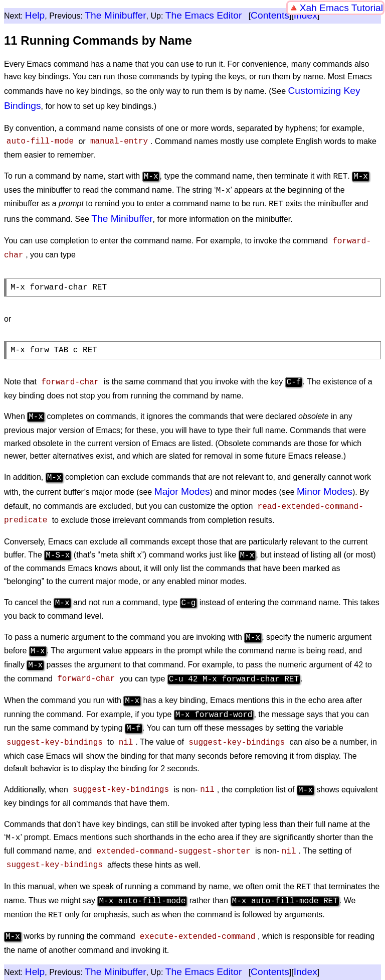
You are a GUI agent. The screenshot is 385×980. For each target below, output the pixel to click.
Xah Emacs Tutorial (341, 8)
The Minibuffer (115, 15)
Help (35, 15)
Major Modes (182, 486)
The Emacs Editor (204, 15)
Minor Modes (325, 486)
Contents (270, 15)
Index (306, 15)
